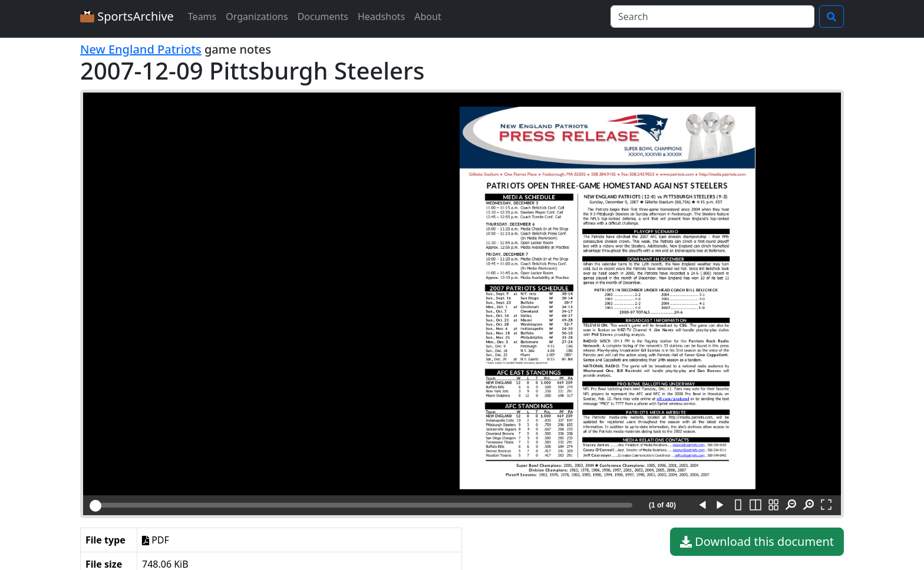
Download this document (757, 542)
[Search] (712, 17)
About (428, 17)
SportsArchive (127, 16)
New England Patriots (141, 49)
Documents (323, 17)
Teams (202, 17)
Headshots (381, 17)
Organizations (257, 17)
